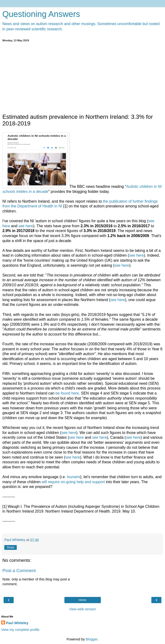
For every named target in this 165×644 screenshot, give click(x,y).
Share (11, 547)
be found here (67, 393)
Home (82, 600)
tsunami (73, 477)
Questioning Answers (41, 14)
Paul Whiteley (17, 623)
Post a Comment (19, 571)
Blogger (92, 639)
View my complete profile (20, 630)
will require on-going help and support (73, 482)
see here (26, 226)
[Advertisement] (82, 78)
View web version (83, 609)
